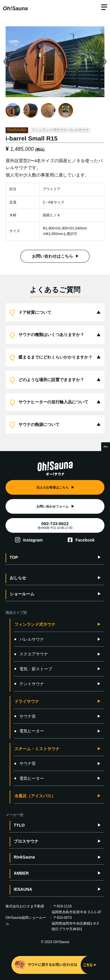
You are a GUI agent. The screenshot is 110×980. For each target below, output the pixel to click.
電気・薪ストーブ (33, 669)
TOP (14, 557)
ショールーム (22, 594)
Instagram (33, 540)
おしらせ (18, 578)
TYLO (19, 825)
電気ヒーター (29, 731)
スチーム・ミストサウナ (37, 749)
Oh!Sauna (15, 8)
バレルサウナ (29, 639)
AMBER (21, 873)
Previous (5, 61)
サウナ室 (25, 716)
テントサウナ (29, 684)
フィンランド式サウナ (35, 624)
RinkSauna (24, 857)
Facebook (85, 540)
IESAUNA (23, 889)
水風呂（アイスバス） (35, 796)
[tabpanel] (55, 62)
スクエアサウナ (31, 654)
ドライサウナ (27, 701)
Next (105, 61)
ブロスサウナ (26, 841)
